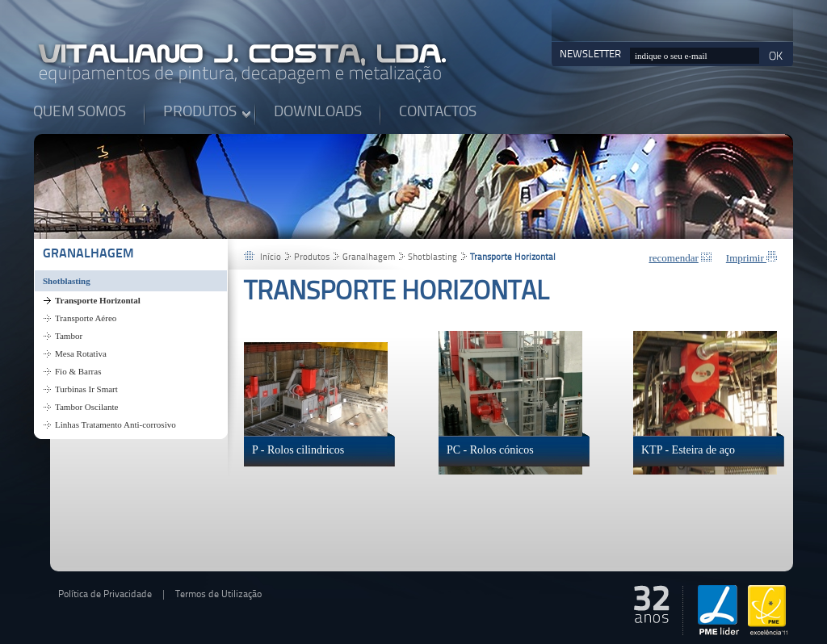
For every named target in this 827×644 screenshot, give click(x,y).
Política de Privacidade (105, 595)
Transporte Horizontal (98, 300)
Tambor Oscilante (86, 407)
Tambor (69, 336)
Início (271, 258)
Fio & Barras (78, 371)
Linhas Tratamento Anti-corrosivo (115, 424)
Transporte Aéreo (86, 318)
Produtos (312, 258)
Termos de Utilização (218, 595)
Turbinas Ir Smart (86, 389)
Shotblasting (67, 281)
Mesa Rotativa (81, 353)
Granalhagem (88, 254)
